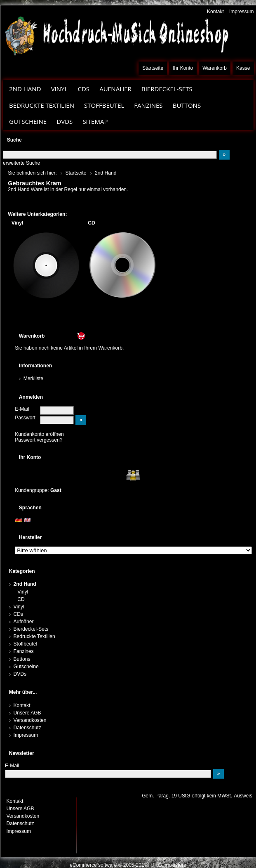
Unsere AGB (27, 713)
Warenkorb (215, 68)
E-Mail (22, 409)
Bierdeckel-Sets (167, 89)
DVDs (65, 121)
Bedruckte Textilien (42, 105)
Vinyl (60, 89)
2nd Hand (25, 89)
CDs (83, 89)
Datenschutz (27, 728)
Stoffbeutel (104, 105)
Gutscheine (28, 121)
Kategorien (22, 571)
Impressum (242, 12)
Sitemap (95, 121)
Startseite (153, 68)
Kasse (243, 68)
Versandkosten (30, 720)
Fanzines (148, 105)
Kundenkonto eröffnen (39, 434)
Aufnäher (115, 89)
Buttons (187, 105)
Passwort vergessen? (39, 440)
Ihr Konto (183, 68)
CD (21, 599)
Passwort (25, 418)
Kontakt (215, 12)
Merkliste (33, 378)
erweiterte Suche (21, 163)
